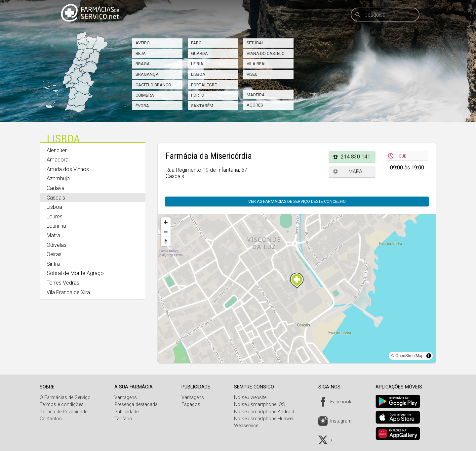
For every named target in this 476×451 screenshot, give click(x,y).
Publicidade (127, 412)
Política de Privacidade (63, 412)
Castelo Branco (153, 85)
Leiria (197, 64)
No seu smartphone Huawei (266, 419)
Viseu (252, 74)
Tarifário (124, 419)
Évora (142, 106)
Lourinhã (56, 226)
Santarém (202, 106)
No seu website (253, 398)
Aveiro (143, 43)
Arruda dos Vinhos (68, 169)
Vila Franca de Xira (68, 292)
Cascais (56, 198)
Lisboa (198, 74)
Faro (196, 43)
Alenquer (57, 150)
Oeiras (54, 254)
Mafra (53, 235)
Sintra (53, 264)
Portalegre (204, 85)
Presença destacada (137, 405)
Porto (198, 95)
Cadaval (56, 188)
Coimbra (145, 95)
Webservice (249, 426)
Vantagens (127, 398)
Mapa (355, 172)
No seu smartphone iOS (262, 405)
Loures (55, 217)
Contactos (51, 419)
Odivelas (57, 245)
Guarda (199, 53)
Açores (255, 105)
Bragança (147, 74)
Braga (143, 64)
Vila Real (257, 64)
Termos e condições (62, 405)
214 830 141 (356, 157)
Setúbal (255, 43)
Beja (141, 53)
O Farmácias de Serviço (65, 398)
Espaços (193, 405)
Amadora (58, 160)
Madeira (256, 95)
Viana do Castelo (266, 53)
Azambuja (58, 179)
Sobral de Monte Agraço (75, 273)
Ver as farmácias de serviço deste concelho (297, 201)
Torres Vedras (63, 283)
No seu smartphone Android (267, 412)
